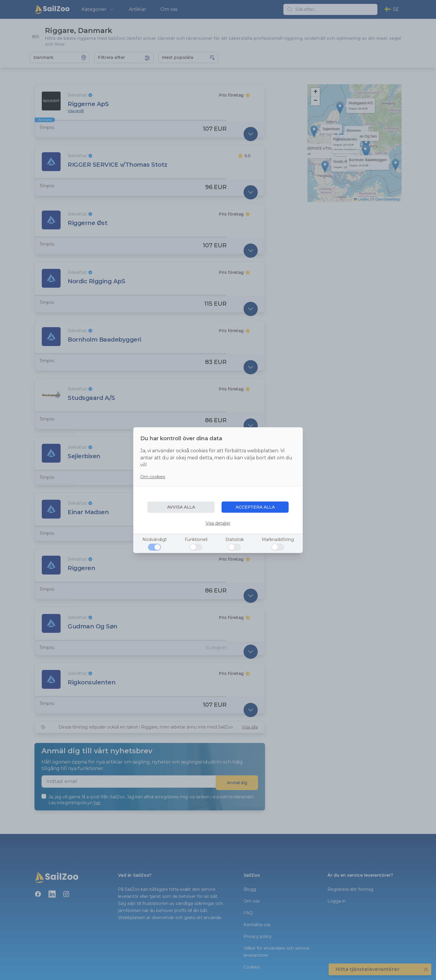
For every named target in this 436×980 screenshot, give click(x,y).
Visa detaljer (218, 523)
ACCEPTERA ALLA (255, 507)
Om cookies (153, 477)
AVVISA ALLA (181, 507)
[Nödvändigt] (154, 547)
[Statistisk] (234, 547)
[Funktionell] (196, 547)
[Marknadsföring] (278, 547)
